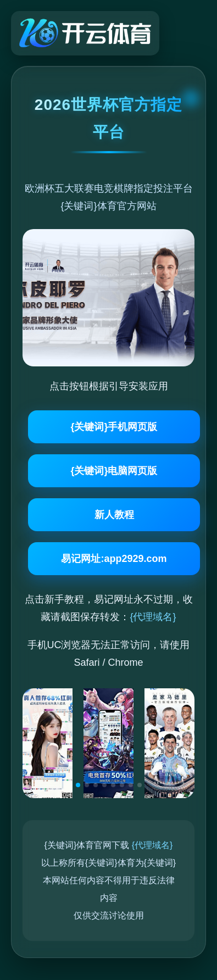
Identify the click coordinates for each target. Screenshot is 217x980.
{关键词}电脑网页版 (114, 471)
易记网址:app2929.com (114, 559)
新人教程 (114, 515)
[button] (78, 785)
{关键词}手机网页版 (114, 427)
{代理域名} (153, 617)
